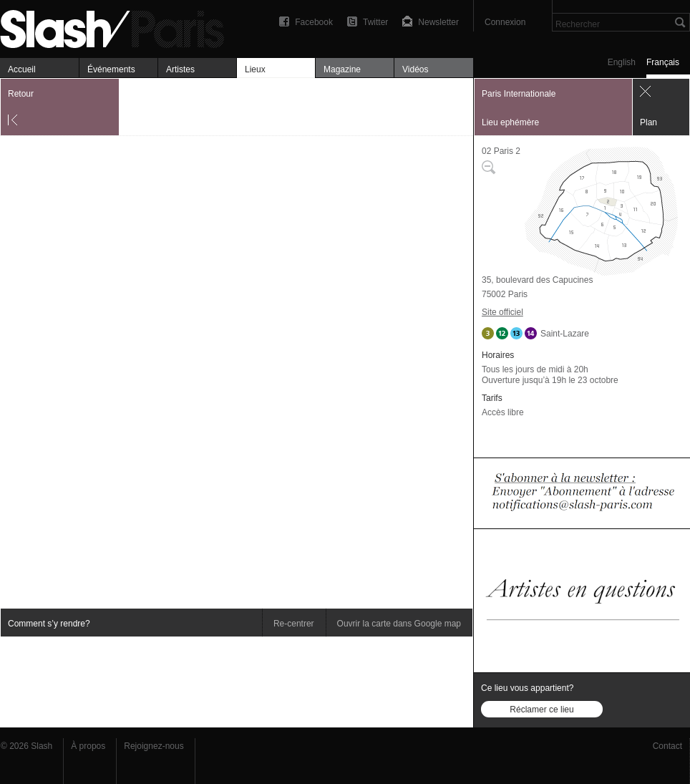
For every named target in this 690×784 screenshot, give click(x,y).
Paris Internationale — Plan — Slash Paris (118, 27)
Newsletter (438, 22)
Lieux (255, 69)
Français (663, 62)
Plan (648, 122)
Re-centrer (294, 624)
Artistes (180, 69)
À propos (88, 746)
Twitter (375, 22)
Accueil (22, 69)
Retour (21, 94)
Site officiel (502, 312)
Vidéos (415, 69)
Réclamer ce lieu (541, 710)
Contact (667, 746)
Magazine (342, 69)
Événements (111, 69)
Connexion (505, 22)
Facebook (314, 22)
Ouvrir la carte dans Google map (399, 624)
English (622, 62)
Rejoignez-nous (154, 746)
